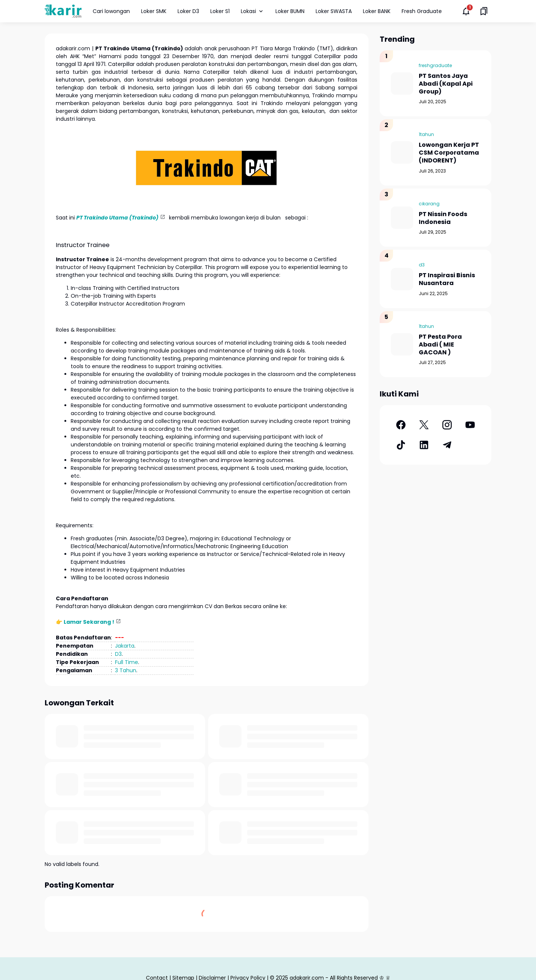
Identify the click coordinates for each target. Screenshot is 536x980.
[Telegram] (447, 445)
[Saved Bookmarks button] (484, 11)
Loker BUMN (290, 11)
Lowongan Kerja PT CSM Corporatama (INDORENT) (449, 153)
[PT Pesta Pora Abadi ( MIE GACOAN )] (402, 344)
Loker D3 (188, 11)
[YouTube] (470, 425)
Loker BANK (377, 11)
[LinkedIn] (424, 445)
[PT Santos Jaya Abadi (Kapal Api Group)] (402, 83)
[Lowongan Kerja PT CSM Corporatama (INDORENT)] (402, 152)
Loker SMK (154, 11)
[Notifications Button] (466, 11)
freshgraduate (435, 65)
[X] (424, 425)
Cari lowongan (111, 11)
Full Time (127, 662)
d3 (422, 265)
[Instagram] (447, 425)
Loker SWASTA (334, 11)
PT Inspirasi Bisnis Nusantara (447, 279)
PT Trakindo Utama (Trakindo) (117, 218)
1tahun (426, 134)
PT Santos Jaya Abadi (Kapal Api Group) (446, 84)
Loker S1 (220, 11)
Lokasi (253, 11)
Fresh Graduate (422, 11)
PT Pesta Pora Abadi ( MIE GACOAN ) (440, 345)
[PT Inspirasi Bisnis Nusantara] (402, 279)
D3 (118, 654)
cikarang (429, 204)
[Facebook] (401, 425)
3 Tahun (126, 670)
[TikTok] (401, 445)
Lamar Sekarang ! (89, 622)
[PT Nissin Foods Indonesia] (402, 218)
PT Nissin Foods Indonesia (443, 218)
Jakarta (125, 646)
